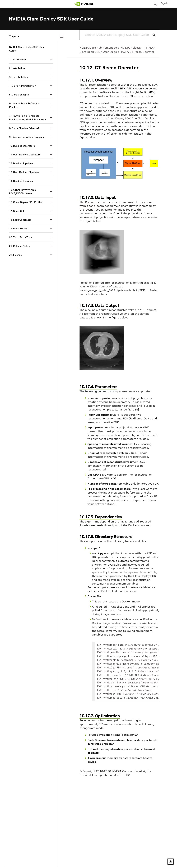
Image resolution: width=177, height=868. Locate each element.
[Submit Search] (152, 35)
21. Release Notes (19, 246)
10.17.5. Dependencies (101, 517)
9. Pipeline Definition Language (27, 137)
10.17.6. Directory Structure (106, 537)
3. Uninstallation (18, 77)
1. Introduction (17, 59)
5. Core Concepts (19, 95)
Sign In (165, 3)
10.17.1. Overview (96, 80)
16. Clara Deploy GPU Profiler (26, 202)
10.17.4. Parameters (98, 387)
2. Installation (17, 68)
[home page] (84, 4)
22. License (15, 255)
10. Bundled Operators (22, 146)
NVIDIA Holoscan (132, 48)
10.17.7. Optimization (100, 716)
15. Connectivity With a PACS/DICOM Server (22, 192)
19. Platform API (19, 229)
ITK (152, 92)
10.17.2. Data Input (98, 197)
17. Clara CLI (17, 211)
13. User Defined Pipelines (24, 172)
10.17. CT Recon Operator (137, 52)
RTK (123, 88)
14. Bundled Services (21, 181)
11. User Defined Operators (25, 155)
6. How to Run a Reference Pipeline (24, 105)
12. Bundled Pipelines (21, 163)
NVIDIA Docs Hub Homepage (98, 48)
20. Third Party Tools (21, 237)
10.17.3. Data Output (99, 305)
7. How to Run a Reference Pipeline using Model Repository (27, 118)
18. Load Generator (20, 220)
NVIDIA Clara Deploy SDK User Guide (27, 49)
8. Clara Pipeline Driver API (25, 128)
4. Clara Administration (23, 86)
